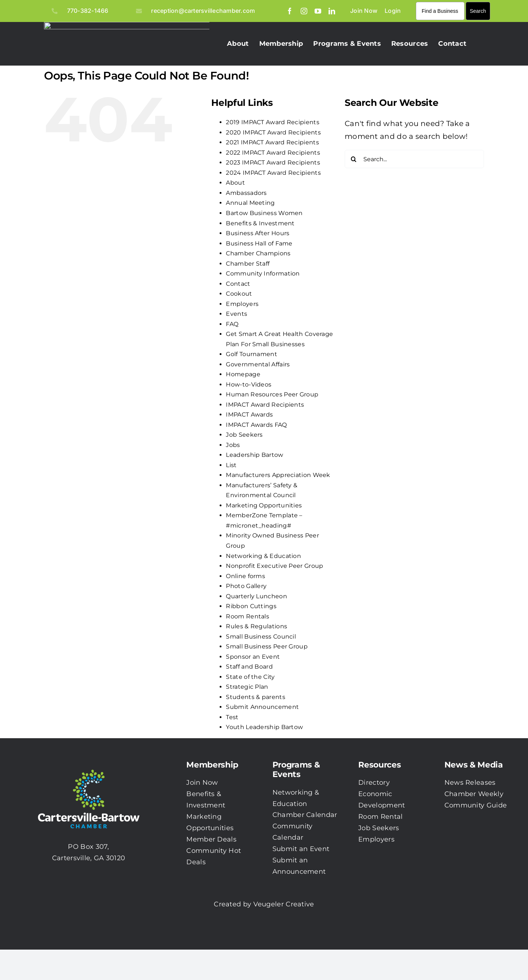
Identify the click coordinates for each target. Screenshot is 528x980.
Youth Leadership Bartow (264, 727)
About (235, 183)
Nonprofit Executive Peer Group (274, 566)
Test (232, 717)
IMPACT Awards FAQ (256, 425)
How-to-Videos (249, 384)
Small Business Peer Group (267, 646)
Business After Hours (258, 233)
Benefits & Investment (260, 223)
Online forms (245, 576)
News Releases (470, 783)
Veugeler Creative (284, 904)
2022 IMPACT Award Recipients (273, 153)
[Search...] (414, 159)
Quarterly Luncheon (256, 596)
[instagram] (304, 11)
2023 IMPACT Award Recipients (273, 162)
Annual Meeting (250, 203)
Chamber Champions (258, 253)
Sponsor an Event (253, 657)
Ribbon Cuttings (251, 606)
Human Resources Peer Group (272, 394)
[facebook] (290, 11)
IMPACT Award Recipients (265, 405)
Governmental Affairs (258, 364)
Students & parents (255, 697)
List (231, 465)
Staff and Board (249, 667)
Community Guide (476, 805)
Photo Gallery (246, 586)
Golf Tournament (252, 354)
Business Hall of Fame (259, 243)
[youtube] (318, 11)
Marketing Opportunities (264, 505)
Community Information (263, 273)
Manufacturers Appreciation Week (278, 475)
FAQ (232, 324)
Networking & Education (263, 556)
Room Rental (380, 817)
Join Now (202, 783)
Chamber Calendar (305, 815)
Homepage (243, 374)
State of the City (250, 677)
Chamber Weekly (474, 794)
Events (236, 314)
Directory (374, 783)
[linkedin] (332, 11)
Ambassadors (246, 193)
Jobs (233, 445)
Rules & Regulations (256, 626)
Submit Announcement (262, 707)
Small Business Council (261, 637)
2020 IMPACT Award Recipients (273, 132)
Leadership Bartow (254, 455)
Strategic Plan (247, 687)
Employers (242, 304)
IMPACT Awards (249, 415)
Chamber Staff (248, 264)
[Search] (354, 159)
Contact (238, 284)
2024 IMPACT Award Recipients (273, 173)
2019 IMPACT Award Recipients (272, 122)
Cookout (239, 294)
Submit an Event (301, 849)
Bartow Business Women (264, 213)
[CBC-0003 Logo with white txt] (89, 767)
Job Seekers (244, 435)
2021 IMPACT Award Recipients (272, 142)
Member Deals (211, 839)
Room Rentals (247, 616)
